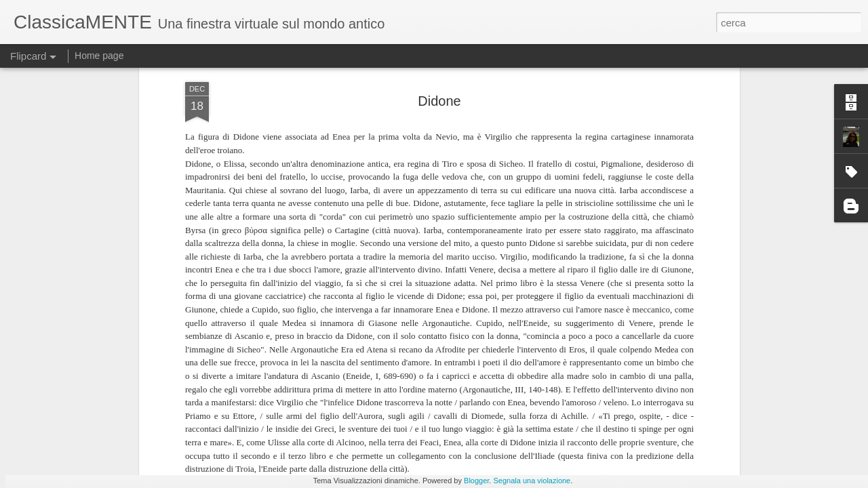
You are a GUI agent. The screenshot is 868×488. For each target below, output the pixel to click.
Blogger (476, 481)
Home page (99, 56)
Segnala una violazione (532, 481)
